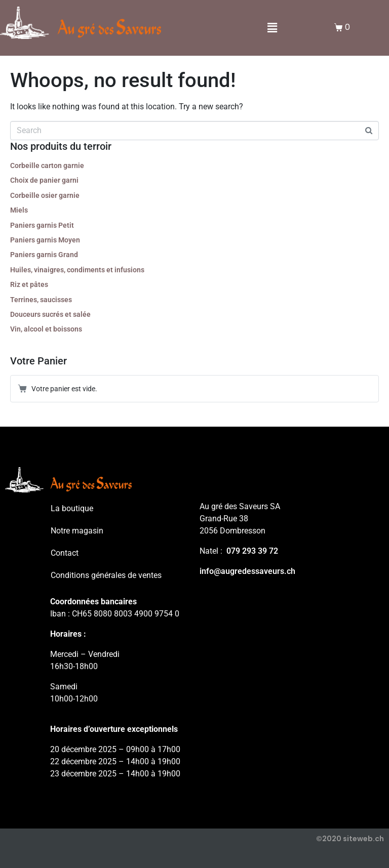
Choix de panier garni (44, 180)
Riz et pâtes (29, 284)
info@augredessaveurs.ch (247, 571)
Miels (19, 210)
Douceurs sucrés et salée (50, 314)
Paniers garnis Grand (44, 255)
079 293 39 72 (252, 551)
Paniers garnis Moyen (45, 240)
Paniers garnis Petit (42, 225)
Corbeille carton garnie (47, 166)
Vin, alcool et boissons (46, 329)
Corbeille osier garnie (45, 195)
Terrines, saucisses (41, 300)
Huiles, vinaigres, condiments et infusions (77, 270)
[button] (273, 28)
